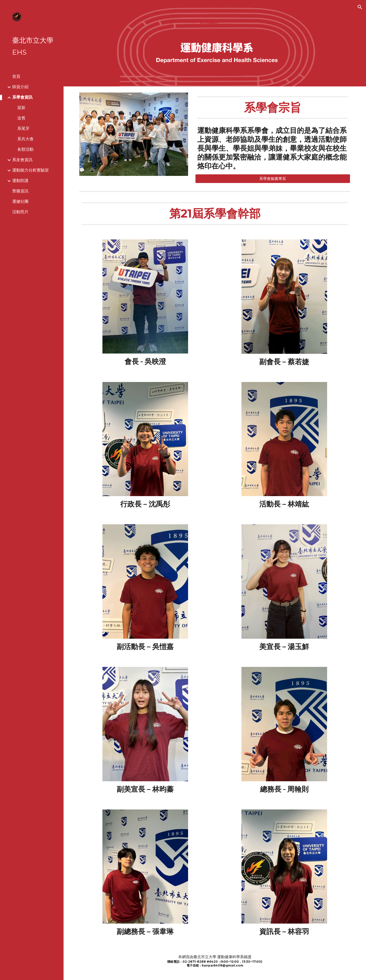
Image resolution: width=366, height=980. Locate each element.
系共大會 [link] (25, 139)
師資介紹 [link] (20, 87)
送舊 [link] (21, 118)
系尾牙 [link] (23, 128)
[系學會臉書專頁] (273, 179)
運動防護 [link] (20, 181)
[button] (360, 7)
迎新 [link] (21, 108)
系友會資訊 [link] (22, 160)
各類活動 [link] (25, 149)
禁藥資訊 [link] (20, 191)
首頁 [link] (16, 76)
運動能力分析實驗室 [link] (30, 170)
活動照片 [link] (20, 212)
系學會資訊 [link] (22, 97)
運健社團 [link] (20, 201)
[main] (273, 108)
